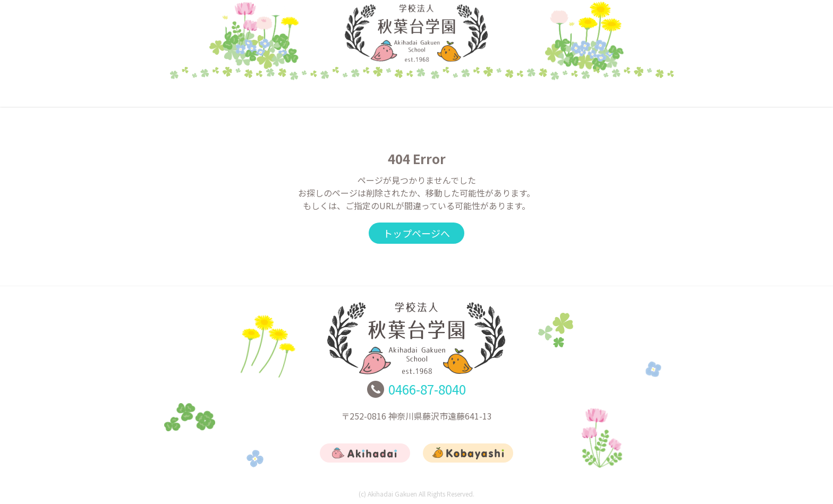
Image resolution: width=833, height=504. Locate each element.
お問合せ (624, 93)
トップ (209, 93)
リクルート (520, 93)
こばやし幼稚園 (416, 93)
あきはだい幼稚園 (313, 93)
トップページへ (416, 233)
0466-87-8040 (427, 389)
